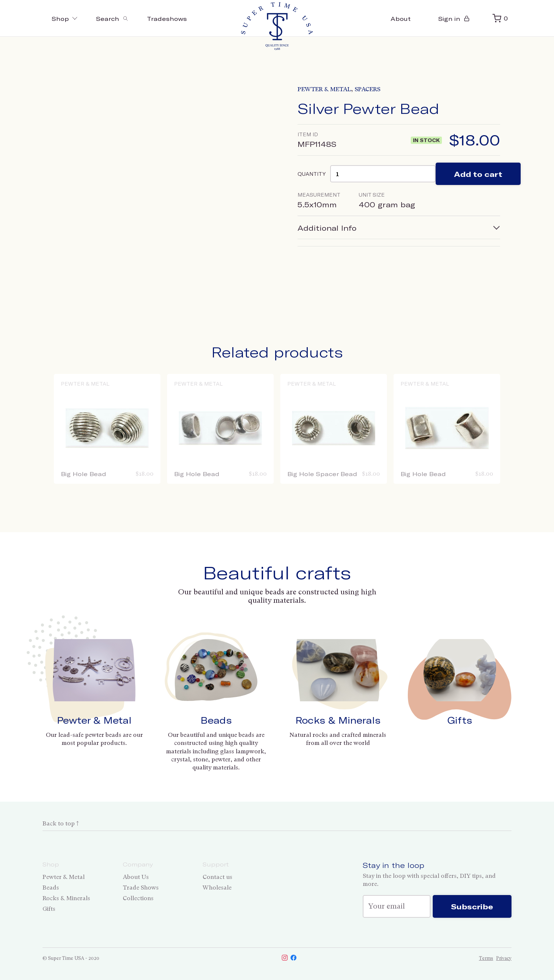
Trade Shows (141, 888)
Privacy (504, 958)
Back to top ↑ (61, 823)
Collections (138, 898)
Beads (216, 720)
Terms (486, 958)
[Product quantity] (383, 174)
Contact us (217, 877)
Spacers (368, 89)
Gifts (460, 720)
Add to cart (478, 174)
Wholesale (217, 888)
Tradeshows (167, 18)
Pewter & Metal (324, 89)
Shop (65, 18)
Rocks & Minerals (338, 720)
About (401, 18)
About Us (136, 877)
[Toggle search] (112, 18)
